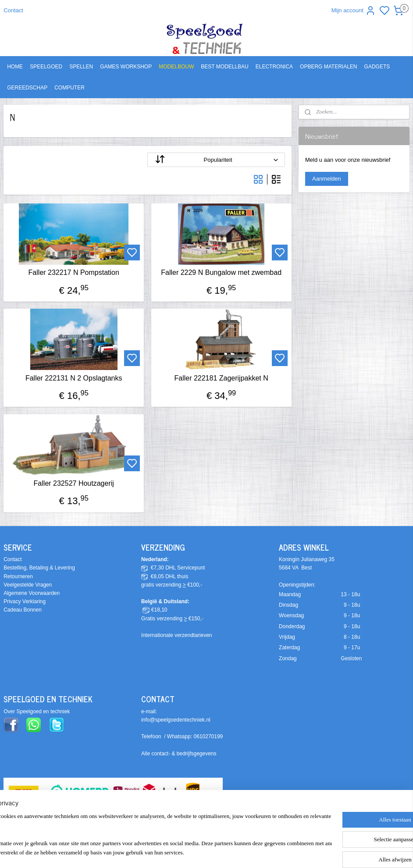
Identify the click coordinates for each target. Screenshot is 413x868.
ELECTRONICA (274, 67)
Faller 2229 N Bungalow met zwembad (221, 273)
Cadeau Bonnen (23, 610)
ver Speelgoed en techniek (39, 711)
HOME (15, 67)
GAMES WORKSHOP (126, 67)
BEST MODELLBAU (224, 67)
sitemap (244, 852)
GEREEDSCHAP (27, 88)
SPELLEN (81, 67)
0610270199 (208, 736)
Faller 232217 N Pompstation (74, 273)
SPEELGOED (46, 67)
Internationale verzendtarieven (176, 635)
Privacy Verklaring (25, 601)
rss (260, 852)
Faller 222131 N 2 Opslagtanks (74, 378)
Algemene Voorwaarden (32, 593)
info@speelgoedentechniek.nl (176, 720)
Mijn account (354, 11)
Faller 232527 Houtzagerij (74, 483)
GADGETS (377, 67)
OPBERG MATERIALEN (328, 67)
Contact (13, 10)
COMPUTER (69, 88)
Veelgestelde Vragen (28, 585)
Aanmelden (327, 179)
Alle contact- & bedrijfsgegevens (179, 754)
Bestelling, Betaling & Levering (39, 568)
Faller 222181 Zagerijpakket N (221, 378)
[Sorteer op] (216, 160)
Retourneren (18, 576)
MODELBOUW (176, 67)
